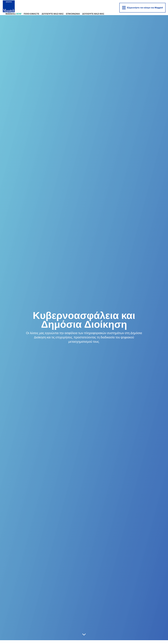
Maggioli (13, 14)
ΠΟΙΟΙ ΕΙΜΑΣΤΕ (31, 14)
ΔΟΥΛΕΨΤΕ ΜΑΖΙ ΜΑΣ (53, 14)
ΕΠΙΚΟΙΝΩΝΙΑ (73, 14)
